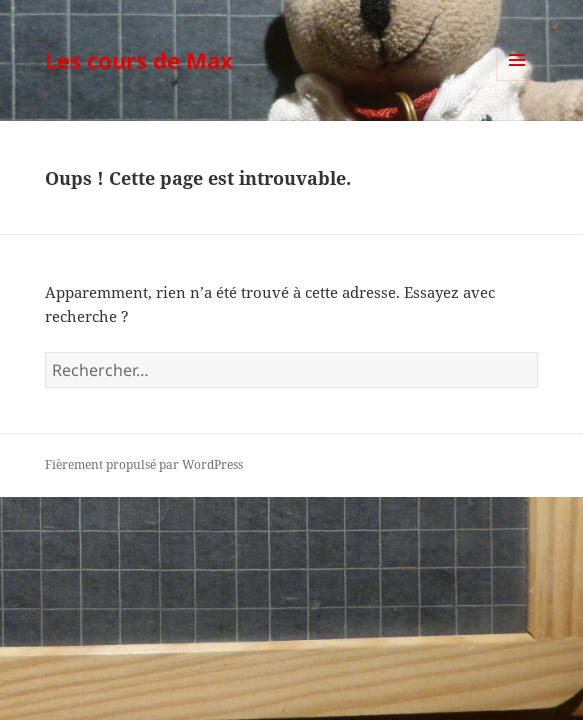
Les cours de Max (139, 60)
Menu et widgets (517, 80)
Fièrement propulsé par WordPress (144, 464)
